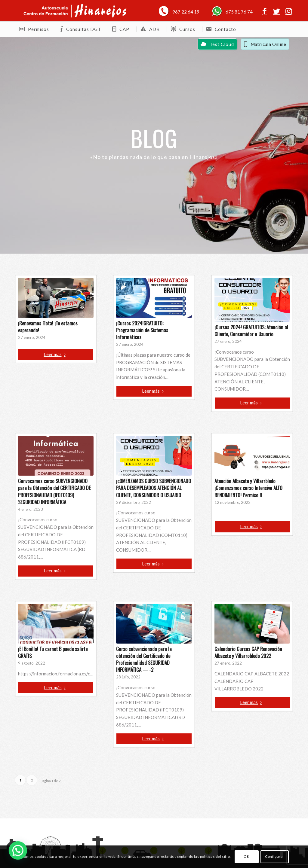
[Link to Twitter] (276, 11)
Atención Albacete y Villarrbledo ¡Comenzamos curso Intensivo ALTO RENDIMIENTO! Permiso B (248, 488)
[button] (9, 853)
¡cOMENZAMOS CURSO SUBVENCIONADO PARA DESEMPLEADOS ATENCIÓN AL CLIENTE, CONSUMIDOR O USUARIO (154, 488)
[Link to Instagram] (288, 11)
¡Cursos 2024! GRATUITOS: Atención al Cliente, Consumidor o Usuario (251, 330)
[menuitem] (35, 29)
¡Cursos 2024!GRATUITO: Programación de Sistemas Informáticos (142, 330)
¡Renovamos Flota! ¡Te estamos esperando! (48, 327)
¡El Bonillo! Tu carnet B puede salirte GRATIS (53, 652)
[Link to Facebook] (264, 11)
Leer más (56, 354)
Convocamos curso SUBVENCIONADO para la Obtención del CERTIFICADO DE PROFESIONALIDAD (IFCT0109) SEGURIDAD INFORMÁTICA (54, 491)
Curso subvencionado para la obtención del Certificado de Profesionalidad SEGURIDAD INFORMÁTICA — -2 (144, 659)
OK (246, 856)
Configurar (275, 856)
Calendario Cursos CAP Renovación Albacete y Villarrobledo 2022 (248, 652)
